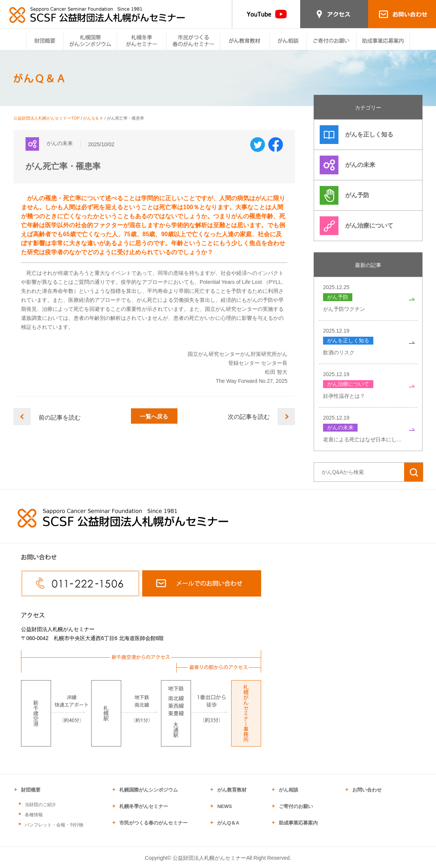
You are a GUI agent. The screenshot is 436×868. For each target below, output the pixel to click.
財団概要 (31, 790)
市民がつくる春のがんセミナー (153, 823)
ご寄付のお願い (296, 806)
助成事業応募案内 (298, 823)
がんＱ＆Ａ (93, 118)
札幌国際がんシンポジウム (149, 790)
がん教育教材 (232, 790)
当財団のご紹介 (41, 805)
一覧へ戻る (154, 418)
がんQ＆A (228, 823)
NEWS (225, 806)
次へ (286, 418)
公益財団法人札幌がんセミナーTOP (47, 118)
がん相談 (289, 790)
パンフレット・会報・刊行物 (54, 825)
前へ (22, 418)
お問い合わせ (367, 790)
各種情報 (34, 815)
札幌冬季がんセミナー (144, 806)
